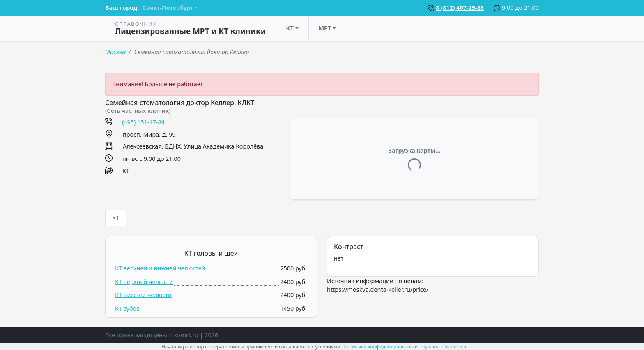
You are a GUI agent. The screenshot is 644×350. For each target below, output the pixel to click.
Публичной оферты (444, 347)
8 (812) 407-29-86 (460, 8)
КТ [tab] (116, 218)
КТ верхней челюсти (144, 282)
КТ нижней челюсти (143, 295)
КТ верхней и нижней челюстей (160, 268)
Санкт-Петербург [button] (168, 8)
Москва (115, 52)
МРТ (325, 28)
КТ (290, 28)
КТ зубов (127, 308)
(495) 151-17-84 (143, 122)
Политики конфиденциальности (381, 347)
